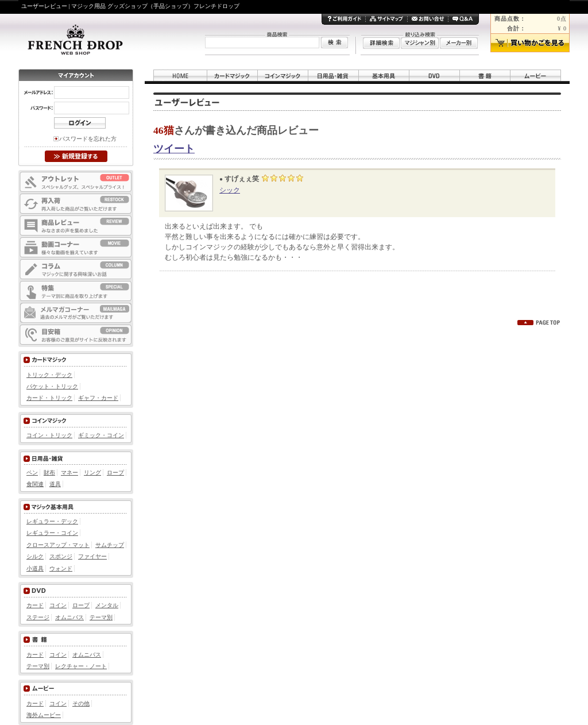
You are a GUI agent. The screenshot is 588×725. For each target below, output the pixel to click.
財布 (49, 473)
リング (92, 473)
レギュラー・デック (52, 521)
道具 (55, 484)
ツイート (174, 149)
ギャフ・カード (98, 398)
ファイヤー (92, 556)
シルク (35, 556)
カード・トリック (49, 398)
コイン (58, 605)
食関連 (35, 484)
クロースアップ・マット (58, 545)
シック (230, 190)
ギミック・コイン (101, 435)
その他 (81, 703)
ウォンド (61, 568)
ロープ (115, 473)
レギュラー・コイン (52, 533)
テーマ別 (101, 617)
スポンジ (61, 556)
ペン (32, 473)
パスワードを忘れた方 (88, 139)
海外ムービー (44, 715)
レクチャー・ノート (81, 666)
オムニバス (69, 617)
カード (35, 605)
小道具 (35, 568)
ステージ (38, 617)
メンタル (107, 605)
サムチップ (110, 545)
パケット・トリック (52, 386)
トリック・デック (49, 375)
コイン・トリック (49, 435)
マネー (69, 473)
